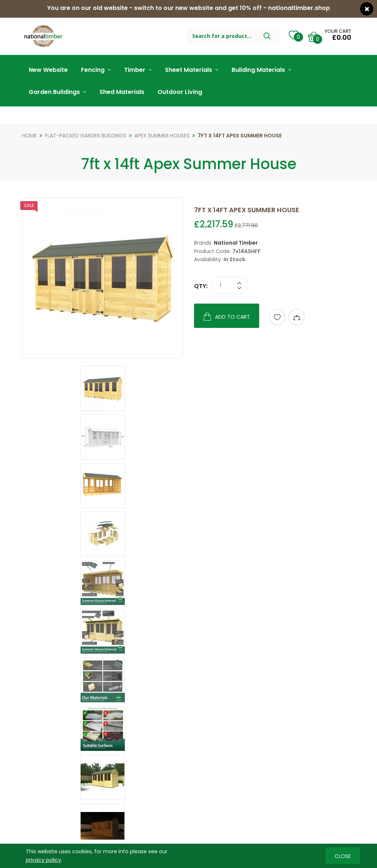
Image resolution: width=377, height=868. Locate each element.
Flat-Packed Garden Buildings (86, 136)
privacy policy (43, 860)
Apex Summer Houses (162, 136)
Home (29, 136)
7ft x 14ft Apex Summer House (240, 136)
